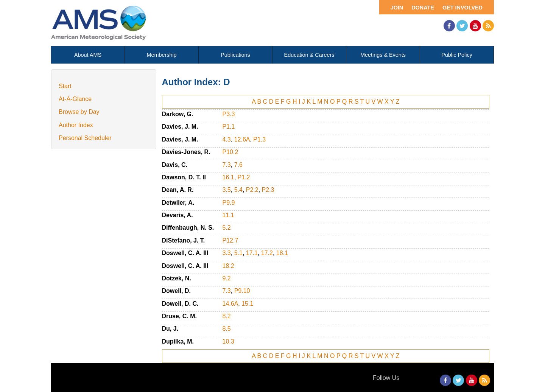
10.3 (228, 341)
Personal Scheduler (85, 138)
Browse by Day (79, 112)
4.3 (227, 139)
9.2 (227, 278)
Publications (235, 55)
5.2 (227, 228)
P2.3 (268, 190)
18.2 (228, 266)
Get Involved (462, 8)
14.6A (230, 304)
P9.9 (229, 203)
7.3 (227, 165)
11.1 (228, 215)
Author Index (76, 125)
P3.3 (229, 114)
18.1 (282, 253)
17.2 (267, 253)
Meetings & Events (383, 55)
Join (397, 8)
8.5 (227, 329)
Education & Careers (309, 55)
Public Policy (457, 55)
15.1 (247, 304)
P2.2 (252, 190)
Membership (161, 55)
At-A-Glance (75, 99)
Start (65, 86)
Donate (423, 8)
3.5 (227, 190)
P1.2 (244, 177)
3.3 (227, 253)
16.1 (228, 177)
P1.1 (229, 127)
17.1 (252, 253)
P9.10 (242, 291)
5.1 (238, 253)
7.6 (238, 165)
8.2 (227, 316)
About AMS (88, 55)
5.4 (238, 190)
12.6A (242, 139)
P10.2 (230, 152)
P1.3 (259, 139)
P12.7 (230, 240)
